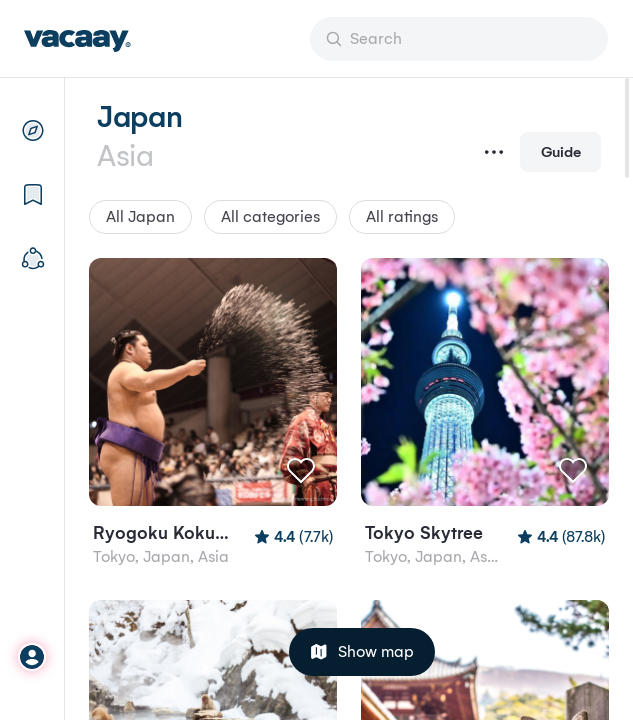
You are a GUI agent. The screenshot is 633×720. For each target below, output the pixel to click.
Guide (561, 151)
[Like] (301, 470)
